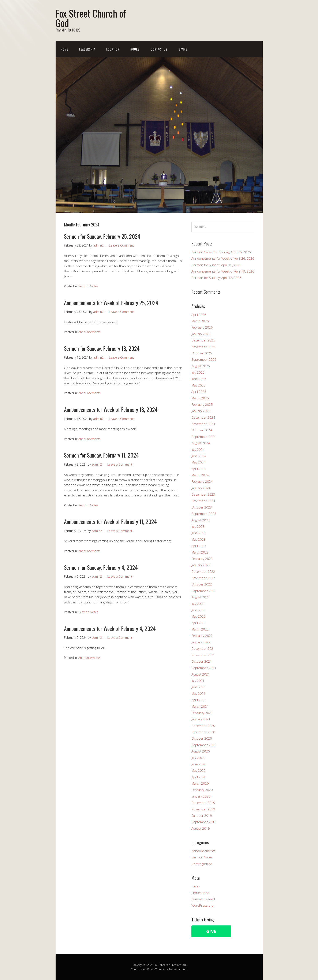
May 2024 (199, 462)
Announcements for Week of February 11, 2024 (110, 522)
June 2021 (199, 687)
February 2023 (202, 559)
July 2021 (198, 681)
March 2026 (200, 321)
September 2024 (204, 437)
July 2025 (198, 372)
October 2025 (202, 353)
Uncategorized (202, 864)
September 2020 (204, 745)
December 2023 (203, 494)
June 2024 (199, 456)
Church (135, 969)
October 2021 (202, 661)
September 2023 (204, 514)
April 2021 (199, 700)
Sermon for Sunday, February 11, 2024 (101, 455)
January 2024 (201, 488)
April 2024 (199, 469)
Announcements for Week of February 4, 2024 (110, 628)
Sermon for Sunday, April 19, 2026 (216, 265)
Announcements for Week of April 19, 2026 (223, 271)
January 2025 (201, 411)
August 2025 (201, 366)
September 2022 (204, 591)
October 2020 (202, 738)
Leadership (87, 49)
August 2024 (201, 443)
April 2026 (199, 315)
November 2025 (203, 347)
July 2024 (198, 450)
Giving (183, 49)
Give (211, 931)
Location (113, 49)
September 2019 (204, 822)
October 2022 (202, 584)
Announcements (89, 332)
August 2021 (201, 674)
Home (64, 49)
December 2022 (203, 572)
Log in (196, 886)
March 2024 (200, 475)
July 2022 (198, 604)
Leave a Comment (121, 245)
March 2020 (200, 783)
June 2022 (199, 610)
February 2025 (202, 404)
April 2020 (199, 777)
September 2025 (204, 359)
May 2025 (199, 385)
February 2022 (202, 636)
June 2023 (199, 533)
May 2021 (199, 694)
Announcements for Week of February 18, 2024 (111, 409)
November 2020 (203, 732)
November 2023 (203, 501)
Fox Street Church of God (91, 18)
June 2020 (199, 764)
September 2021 (204, 668)
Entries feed (200, 893)
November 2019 (203, 809)
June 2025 (199, 379)
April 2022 (199, 623)
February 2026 (202, 327)
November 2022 (203, 578)
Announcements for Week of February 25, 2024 (111, 303)
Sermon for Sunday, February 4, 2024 (101, 567)
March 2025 (200, 398)
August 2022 (201, 597)
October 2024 (202, 430)
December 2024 (203, 417)
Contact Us (159, 49)
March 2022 (200, 629)
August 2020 (201, 751)
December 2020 (203, 726)
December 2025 (203, 340)
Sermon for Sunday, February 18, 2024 (102, 348)
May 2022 (199, 616)
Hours (135, 49)
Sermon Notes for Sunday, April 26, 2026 (221, 252)
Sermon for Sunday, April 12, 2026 (216, 278)
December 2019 (203, 803)
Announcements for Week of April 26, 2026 (223, 258)
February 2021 (202, 713)
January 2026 (201, 334)
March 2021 (200, 706)
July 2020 (198, 758)
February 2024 (202, 481)
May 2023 (199, 539)
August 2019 (201, 828)
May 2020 (199, 770)
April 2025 (199, 392)
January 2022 (201, 642)
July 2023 (198, 526)
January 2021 (201, 719)
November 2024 (203, 424)
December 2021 (203, 648)
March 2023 (200, 552)
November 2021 (203, 655)
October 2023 (202, 507)
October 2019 (202, 816)
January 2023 (201, 565)
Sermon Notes (88, 286)
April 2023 (199, 546)
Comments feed (203, 899)
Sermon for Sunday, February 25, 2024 (102, 236)
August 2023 (201, 520)
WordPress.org (202, 905)
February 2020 (202, 790)
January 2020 (201, 796)
